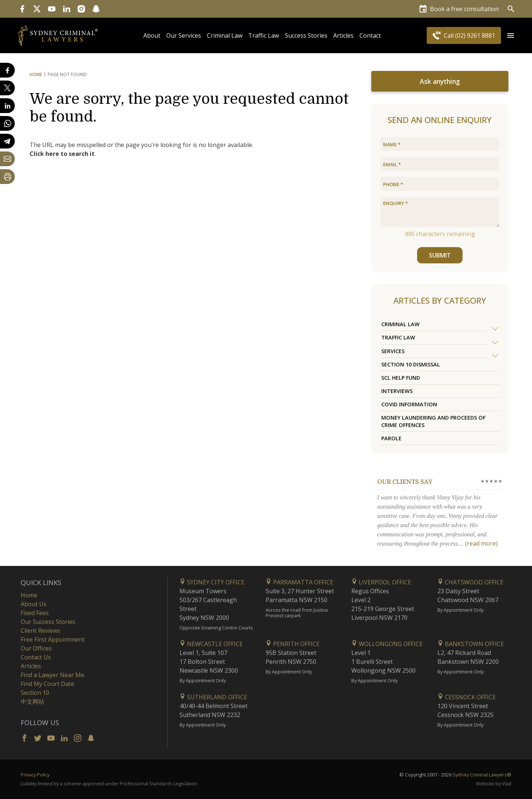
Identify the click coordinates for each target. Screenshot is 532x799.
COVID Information (409, 404)
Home (36, 74)
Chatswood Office (470, 582)
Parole (391, 438)
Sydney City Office (212, 582)
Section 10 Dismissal (411, 364)
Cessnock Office (467, 697)
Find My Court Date (47, 684)
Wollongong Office (387, 644)
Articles (343, 35)
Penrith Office (293, 644)
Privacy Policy (35, 775)
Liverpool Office (381, 582)
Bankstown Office (471, 644)
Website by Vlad (494, 783)
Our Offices (36, 648)
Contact (370, 35)
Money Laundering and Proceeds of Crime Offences (433, 421)
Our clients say (405, 482)
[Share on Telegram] (7, 141)
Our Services (184, 35)
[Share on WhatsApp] (7, 123)
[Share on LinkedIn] (7, 106)
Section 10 (35, 693)
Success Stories (306, 35)
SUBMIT (440, 255)
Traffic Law (264, 35)
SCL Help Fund (401, 378)
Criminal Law (225, 35)
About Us (34, 604)
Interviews (397, 391)
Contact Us (36, 657)
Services (393, 351)
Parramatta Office (299, 582)
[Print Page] (7, 177)
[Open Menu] (511, 35)
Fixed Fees (35, 613)
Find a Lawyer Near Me (52, 675)
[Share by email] (7, 159)
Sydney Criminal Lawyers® (482, 775)
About (152, 35)
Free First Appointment (53, 639)
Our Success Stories (48, 622)
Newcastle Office (211, 644)
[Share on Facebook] (7, 70)
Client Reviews (40, 631)
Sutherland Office (213, 697)
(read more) (481, 543)
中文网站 (33, 701)
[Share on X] (7, 88)
